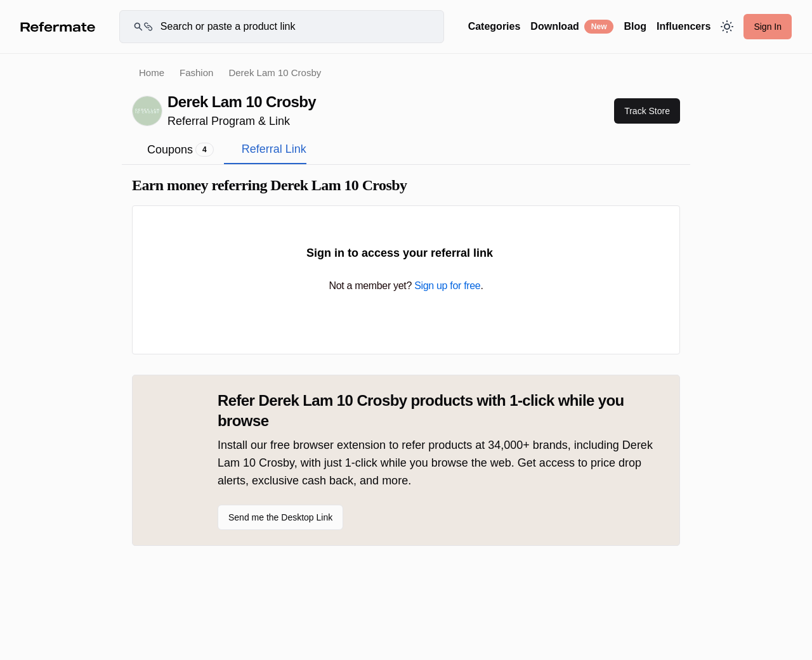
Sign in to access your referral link (406, 253)
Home (152, 73)
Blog (635, 26)
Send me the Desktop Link (280, 517)
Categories (494, 26)
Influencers (684, 26)
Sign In (768, 27)
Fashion (196, 73)
